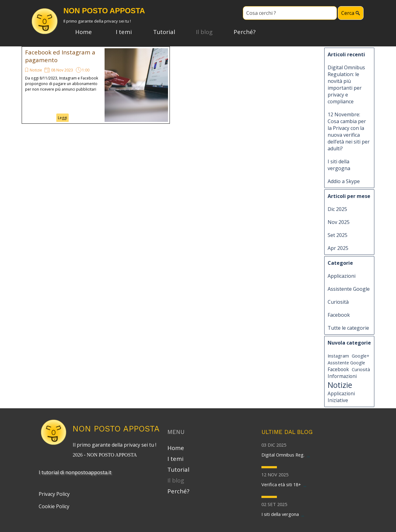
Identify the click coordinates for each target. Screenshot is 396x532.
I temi (124, 32)
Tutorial (164, 32)
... (308, 455)
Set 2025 (338, 235)
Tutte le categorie (348, 328)
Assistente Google (349, 289)
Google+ (361, 356)
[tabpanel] (116, 449)
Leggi (62, 118)
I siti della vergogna (339, 165)
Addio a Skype (344, 181)
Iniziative (338, 400)
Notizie (36, 70)
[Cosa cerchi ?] (290, 13)
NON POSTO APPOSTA (116, 429)
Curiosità (338, 302)
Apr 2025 (338, 248)
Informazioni (342, 376)
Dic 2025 (337, 209)
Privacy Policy (54, 494)
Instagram (338, 356)
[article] (96, 85)
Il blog (204, 32)
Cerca (348, 13)
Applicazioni (342, 276)
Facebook (339, 315)
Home (84, 32)
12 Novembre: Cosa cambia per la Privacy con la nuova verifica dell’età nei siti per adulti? (349, 131)
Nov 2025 (339, 222)
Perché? (245, 32)
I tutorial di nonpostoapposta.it (75, 472)
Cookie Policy (54, 506)
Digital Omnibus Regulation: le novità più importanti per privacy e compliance (346, 84)
